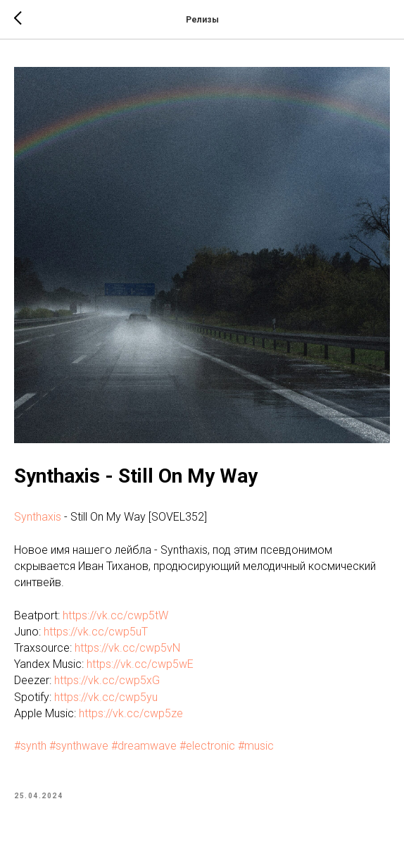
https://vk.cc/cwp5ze (131, 713)
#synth (30, 746)
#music (256, 746)
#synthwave (79, 746)
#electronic (207, 746)
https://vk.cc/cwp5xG (107, 680)
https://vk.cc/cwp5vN (127, 648)
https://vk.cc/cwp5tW (115, 615)
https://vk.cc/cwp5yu (106, 697)
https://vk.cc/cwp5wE (140, 664)
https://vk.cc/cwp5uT (96, 632)
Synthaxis (38, 517)
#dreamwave (144, 746)
